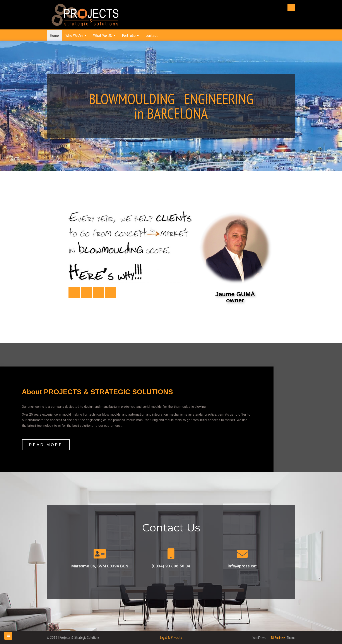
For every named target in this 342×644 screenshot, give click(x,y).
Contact (152, 35)
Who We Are (74, 35)
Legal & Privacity (171, 637)
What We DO (103, 35)
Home (54, 35)
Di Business (276, 638)
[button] (46, 445)
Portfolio (129, 35)
